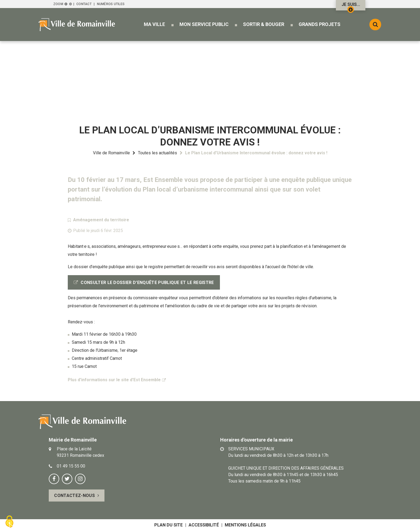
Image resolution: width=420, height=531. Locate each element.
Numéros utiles (111, 4)
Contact (84, 4)
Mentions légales (245, 525)
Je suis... (351, 6)
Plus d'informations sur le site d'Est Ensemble (114, 380)
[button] (154, 24)
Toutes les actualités (157, 153)
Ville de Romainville (111, 153)
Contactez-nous (74, 496)
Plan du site (168, 525)
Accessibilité (204, 525)
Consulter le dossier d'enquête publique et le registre (147, 283)
